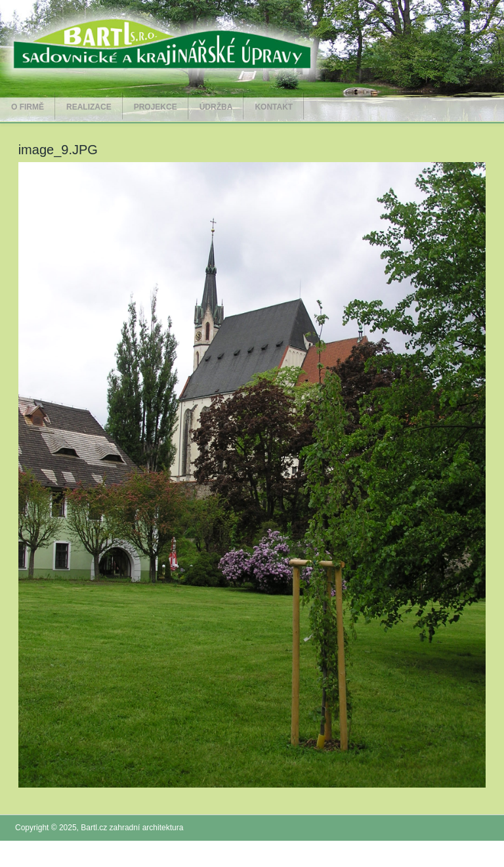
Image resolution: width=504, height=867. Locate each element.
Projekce (156, 107)
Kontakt (274, 107)
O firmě (28, 107)
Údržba (216, 107)
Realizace (89, 107)
